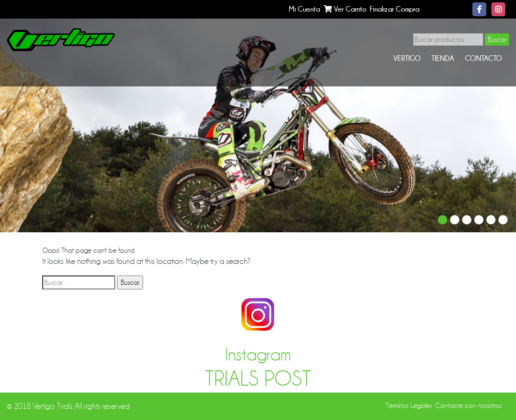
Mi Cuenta (304, 9)
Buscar (497, 39)
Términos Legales (409, 406)
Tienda (443, 58)
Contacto (483, 58)
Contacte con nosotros (468, 406)
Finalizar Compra (395, 9)
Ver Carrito (345, 9)
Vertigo (407, 58)
